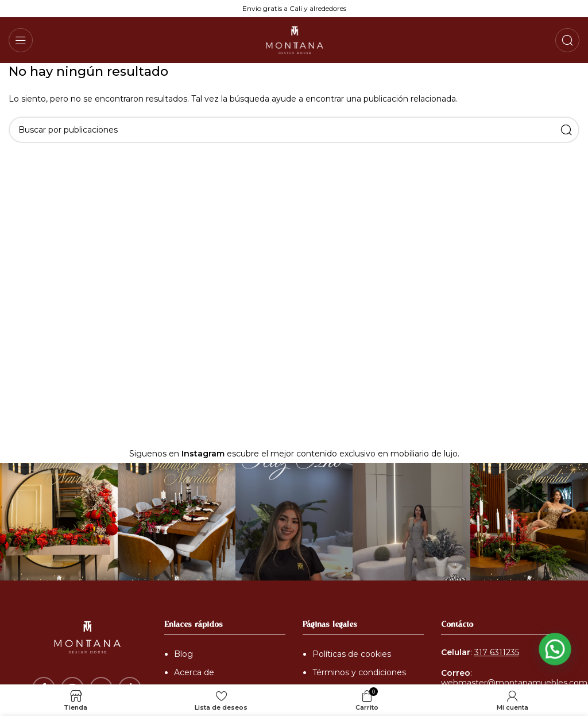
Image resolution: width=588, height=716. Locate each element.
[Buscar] (567, 40)
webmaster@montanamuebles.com (514, 683)
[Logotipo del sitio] (294, 40)
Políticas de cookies (352, 654)
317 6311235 (497, 652)
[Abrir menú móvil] (21, 40)
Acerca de (194, 672)
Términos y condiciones (359, 672)
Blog (183, 654)
